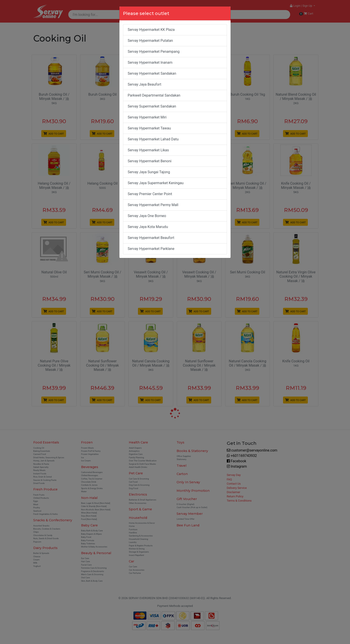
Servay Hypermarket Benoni (150, 161)
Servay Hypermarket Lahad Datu (153, 139)
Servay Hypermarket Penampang (154, 52)
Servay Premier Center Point (150, 194)
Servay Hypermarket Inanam (150, 62)
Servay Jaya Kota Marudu (148, 227)
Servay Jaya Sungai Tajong (149, 172)
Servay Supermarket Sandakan (152, 106)
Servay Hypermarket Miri (147, 117)
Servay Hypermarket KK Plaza (151, 30)
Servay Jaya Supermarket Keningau (156, 183)
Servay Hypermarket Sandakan (152, 73)
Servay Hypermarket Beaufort (151, 238)
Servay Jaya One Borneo (147, 216)
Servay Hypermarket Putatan (150, 41)
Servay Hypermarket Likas (148, 150)
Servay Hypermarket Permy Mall (153, 205)
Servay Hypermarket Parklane (151, 249)
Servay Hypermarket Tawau (149, 128)
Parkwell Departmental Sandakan (154, 95)
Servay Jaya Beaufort (145, 84)
